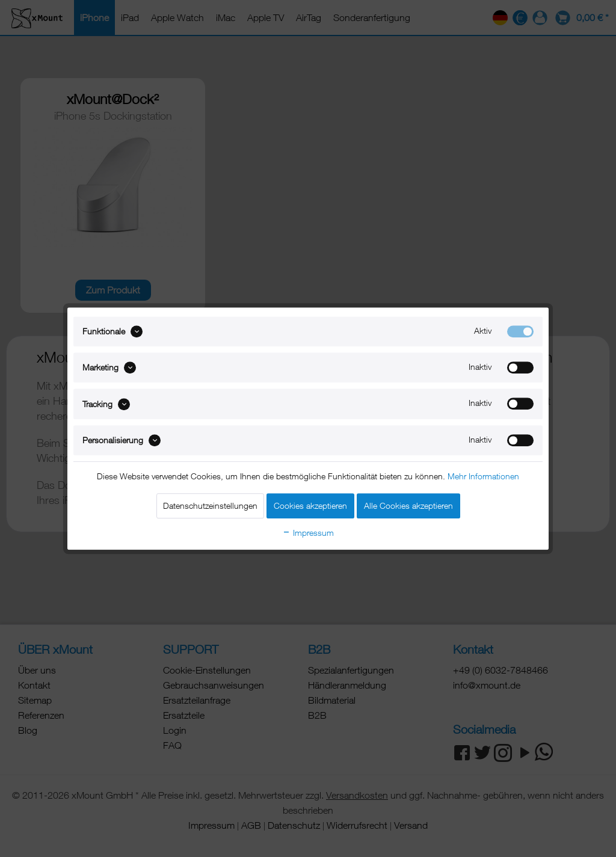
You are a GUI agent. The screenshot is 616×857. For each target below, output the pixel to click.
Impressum (308, 533)
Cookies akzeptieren (310, 505)
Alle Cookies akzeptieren (408, 505)
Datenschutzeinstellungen (210, 505)
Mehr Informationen (483, 476)
